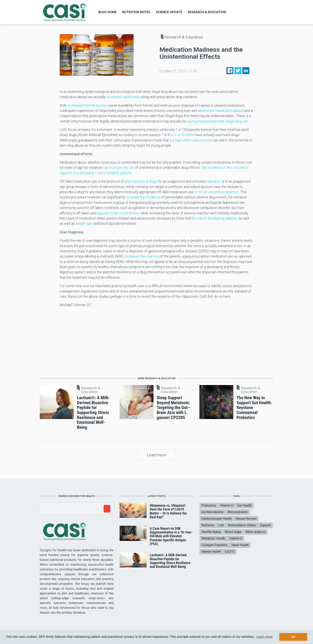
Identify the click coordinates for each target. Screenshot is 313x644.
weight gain (84, 224)
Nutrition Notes (136, 12)
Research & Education (207, 12)
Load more (156, 455)
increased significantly (123, 97)
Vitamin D (227, 505)
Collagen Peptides (214, 545)
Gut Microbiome (212, 512)
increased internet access (87, 106)
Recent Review (246, 519)
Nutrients (208, 525)
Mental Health (211, 552)
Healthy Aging (211, 532)
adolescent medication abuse (220, 111)
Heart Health (240, 545)
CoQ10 (230, 552)
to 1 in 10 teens (182, 135)
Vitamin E (236, 538)
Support (265, 525)
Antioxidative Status (242, 525)
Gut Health (245, 505)
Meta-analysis (256, 532)
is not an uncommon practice (217, 192)
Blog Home (107, 12)
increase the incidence (144, 197)
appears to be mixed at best (119, 213)
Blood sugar (233, 532)
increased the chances (142, 256)
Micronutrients (238, 512)
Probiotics (209, 505)
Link (221, 525)
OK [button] (293, 637)
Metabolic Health (213, 538)
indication (213, 181)
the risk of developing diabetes (215, 218)
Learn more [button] (264, 637)
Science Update (169, 12)
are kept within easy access (191, 140)
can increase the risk (118, 168)
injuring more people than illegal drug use (217, 121)
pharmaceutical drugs (141, 181)
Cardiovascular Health (217, 519)
